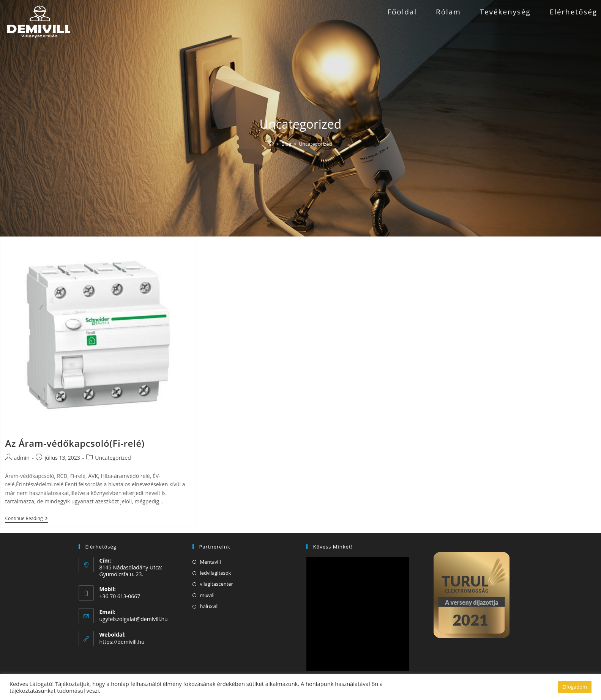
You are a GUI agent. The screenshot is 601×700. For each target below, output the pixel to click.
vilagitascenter (217, 584)
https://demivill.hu (122, 642)
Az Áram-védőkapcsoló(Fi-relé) (75, 443)
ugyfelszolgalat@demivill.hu (134, 619)
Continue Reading (27, 519)
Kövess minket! (333, 547)
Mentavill (211, 562)
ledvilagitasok (216, 573)
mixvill (207, 595)
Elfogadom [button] (575, 687)
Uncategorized (315, 144)
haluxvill (210, 606)
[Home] (271, 144)
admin (22, 458)
